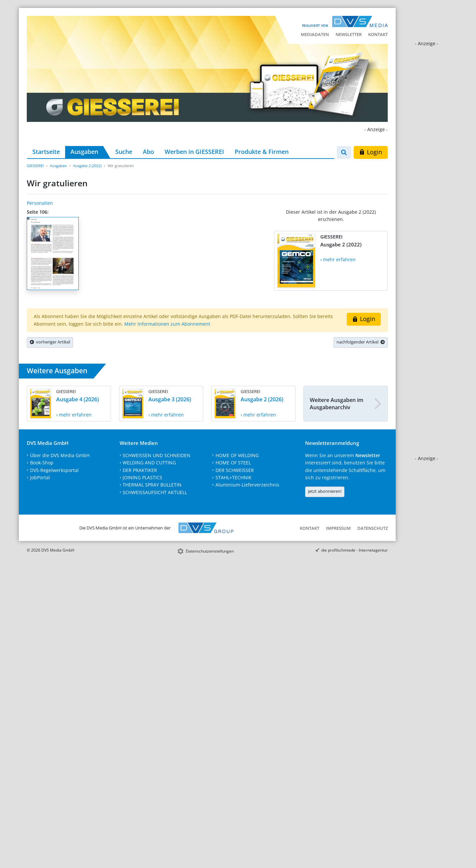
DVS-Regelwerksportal (54, 470)
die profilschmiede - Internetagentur (355, 550)
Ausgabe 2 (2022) (87, 166)
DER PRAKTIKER (140, 470)
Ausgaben (84, 152)
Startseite (46, 152)
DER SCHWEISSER (235, 470)
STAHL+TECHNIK (234, 477)
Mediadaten (315, 34)
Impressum (338, 528)
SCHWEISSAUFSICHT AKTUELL (155, 492)
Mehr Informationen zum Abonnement (167, 324)
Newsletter (349, 34)
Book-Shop (42, 463)
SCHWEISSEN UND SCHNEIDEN (157, 455)
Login (371, 152)
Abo (148, 152)
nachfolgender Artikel (361, 342)
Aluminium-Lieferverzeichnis (247, 485)
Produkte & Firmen (262, 152)
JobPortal (40, 477)
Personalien (40, 203)
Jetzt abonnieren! (325, 491)
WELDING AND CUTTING (149, 463)
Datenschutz (373, 528)
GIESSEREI (35, 166)
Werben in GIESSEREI (194, 152)
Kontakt (378, 34)
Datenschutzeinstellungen (210, 551)
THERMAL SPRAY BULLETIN (152, 485)
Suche (124, 152)
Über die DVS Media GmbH (60, 455)
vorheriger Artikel (50, 342)
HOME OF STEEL (233, 463)
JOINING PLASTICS (142, 477)
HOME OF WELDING (237, 455)
